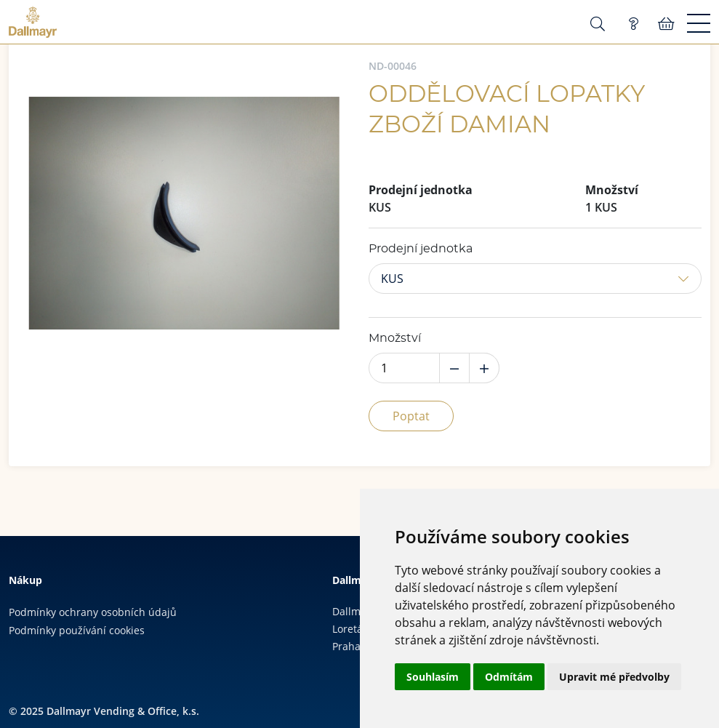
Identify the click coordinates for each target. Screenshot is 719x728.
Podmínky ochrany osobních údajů (93, 612)
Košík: (666, 24)
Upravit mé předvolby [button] (614, 677)
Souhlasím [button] (433, 677)
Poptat (411, 416)
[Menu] (699, 24)
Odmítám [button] (509, 677)
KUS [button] (392, 279)
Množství (395, 338)
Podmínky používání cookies (77, 630)
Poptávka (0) (633, 24)
